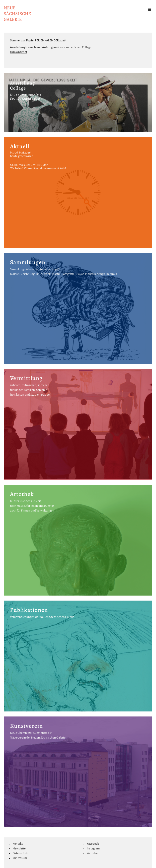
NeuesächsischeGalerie (17, 14)
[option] (78, 102)
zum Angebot (19, 52)
